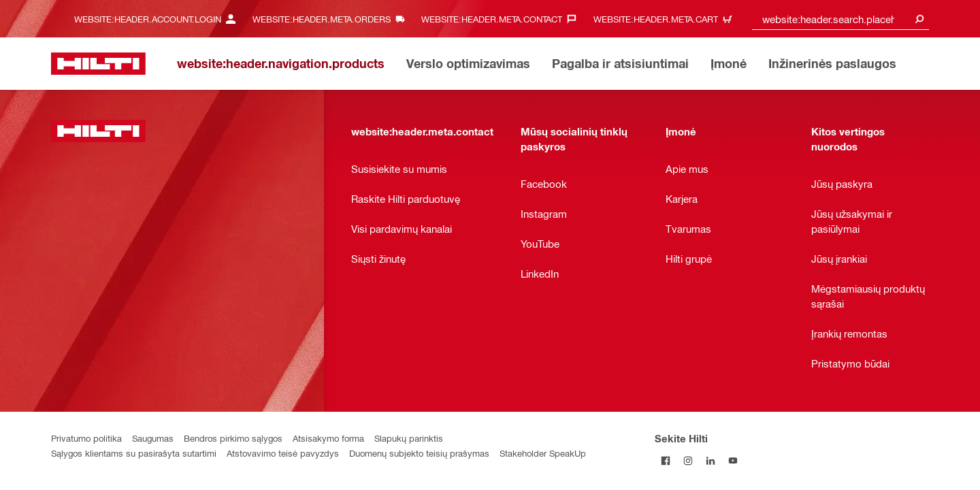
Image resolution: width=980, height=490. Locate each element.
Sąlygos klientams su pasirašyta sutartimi (134, 453)
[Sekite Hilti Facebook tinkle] (666, 460)
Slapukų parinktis (409, 438)
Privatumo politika (86, 438)
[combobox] (840, 19)
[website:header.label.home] (98, 64)
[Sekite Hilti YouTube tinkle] (733, 460)
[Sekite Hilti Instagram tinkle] (688, 460)
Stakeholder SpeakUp (543, 453)
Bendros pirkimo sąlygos (233, 438)
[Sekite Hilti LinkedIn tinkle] (711, 460)
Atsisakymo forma (328, 438)
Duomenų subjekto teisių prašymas (419, 453)
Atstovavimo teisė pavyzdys (283, 453)
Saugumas (153, 438)
